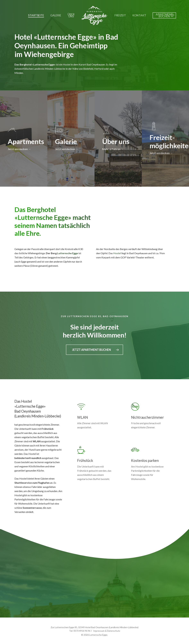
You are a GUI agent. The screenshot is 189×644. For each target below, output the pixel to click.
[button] (173, 15)
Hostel (117, 253)
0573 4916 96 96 (82, 631)
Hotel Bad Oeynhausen (97, 627)
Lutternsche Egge (68, 253)
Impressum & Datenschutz (107, 631)
